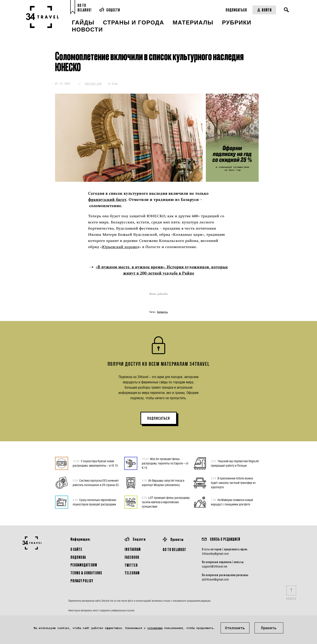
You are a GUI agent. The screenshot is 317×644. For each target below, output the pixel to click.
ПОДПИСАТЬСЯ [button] (159, 418)
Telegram (132, 573)
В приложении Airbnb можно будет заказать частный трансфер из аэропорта (233, 483)
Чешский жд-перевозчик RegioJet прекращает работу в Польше (235, 463)
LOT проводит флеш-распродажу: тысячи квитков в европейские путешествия (166, 502)
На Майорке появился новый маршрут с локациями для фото (232, 502)
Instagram (133, 549)
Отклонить (235, 628)
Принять (269, 628)
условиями (155, 628)
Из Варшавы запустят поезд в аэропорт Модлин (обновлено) (163, 483)
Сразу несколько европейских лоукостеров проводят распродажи (94, 502)
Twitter (131, 565)
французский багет (107, 200)
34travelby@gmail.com (215, 554)
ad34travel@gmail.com (215, 579)
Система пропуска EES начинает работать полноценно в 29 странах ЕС (96, 483)
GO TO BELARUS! (174, 549)
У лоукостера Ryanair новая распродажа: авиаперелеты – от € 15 (95, 463)
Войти (264, 10)
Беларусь (162, 312)
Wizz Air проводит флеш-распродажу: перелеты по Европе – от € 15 (165, 463)
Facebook (132, 557)
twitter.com (93, 84)
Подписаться (236, 10)
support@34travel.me (215, 566)
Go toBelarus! (85, 8)
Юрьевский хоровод (121, 247)
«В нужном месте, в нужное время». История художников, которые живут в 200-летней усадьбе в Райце (162, 270)
